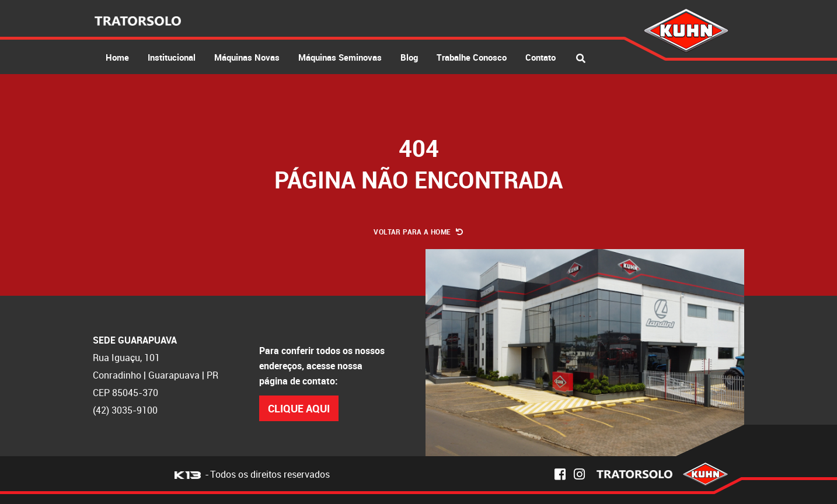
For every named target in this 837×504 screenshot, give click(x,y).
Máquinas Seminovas (340, 57)
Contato (540, 57)
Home (117, 57)
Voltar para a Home (418, 232)
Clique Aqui (299, 408)
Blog (409, 57)
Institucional (172, 57)
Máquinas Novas (247, 57)
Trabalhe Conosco (472, 57)
